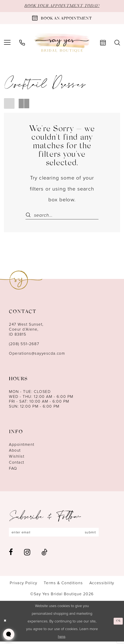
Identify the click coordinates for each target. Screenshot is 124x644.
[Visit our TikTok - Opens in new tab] (44, 554)
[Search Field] (62, 216)
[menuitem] (22, 43)
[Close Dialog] (6, 624)
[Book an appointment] (62, 19)
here (62, 639)
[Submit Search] (29, 216)
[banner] (62, 44)
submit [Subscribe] (105, 534)
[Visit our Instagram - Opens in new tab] (27, 554)
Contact (17, 463)
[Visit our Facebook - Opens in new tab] (11, 554)
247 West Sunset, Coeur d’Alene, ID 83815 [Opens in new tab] (26, 330)
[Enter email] (62, 534)
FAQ (13, 469)
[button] (9, 104)
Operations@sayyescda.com (37, 354)
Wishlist (17, 457)
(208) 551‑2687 (24, 345)
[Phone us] (22, 43)
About (15, 451)
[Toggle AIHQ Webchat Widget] (9, 634)
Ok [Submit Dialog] (118, 624)
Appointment (22, 445)
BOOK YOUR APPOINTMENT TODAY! (62, 7)
